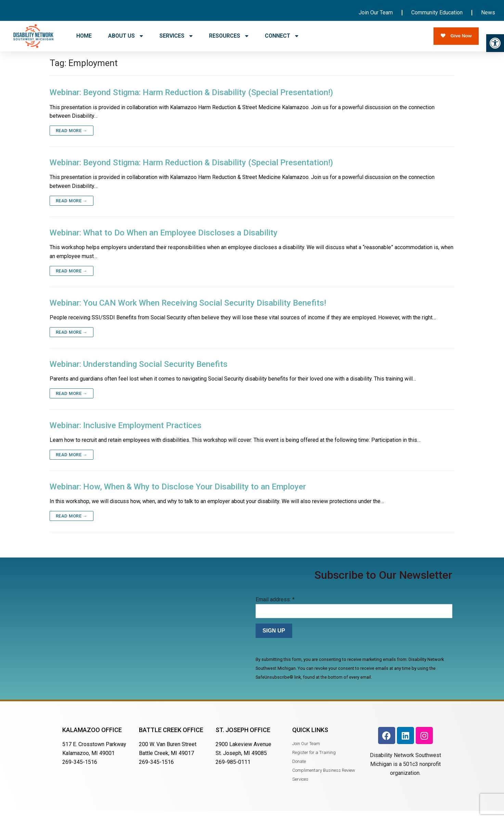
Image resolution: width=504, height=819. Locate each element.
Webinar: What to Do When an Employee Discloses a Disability (164, 241)
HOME (84, 36)
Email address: (275, 607)
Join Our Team (376, 12)
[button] (495, 43)
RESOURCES (229, 36)
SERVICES (176, 36)
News (488, 12)
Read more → (72, 138)
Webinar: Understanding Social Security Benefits (139, 372)
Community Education (437, 12)
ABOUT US (126, 36)
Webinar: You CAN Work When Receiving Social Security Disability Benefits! (188, 311)
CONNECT (282, 36)
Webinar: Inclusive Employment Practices (126, 433)
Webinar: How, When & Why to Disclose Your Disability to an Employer (178, 495)
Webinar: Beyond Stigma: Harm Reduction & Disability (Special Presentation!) (191, 100)
